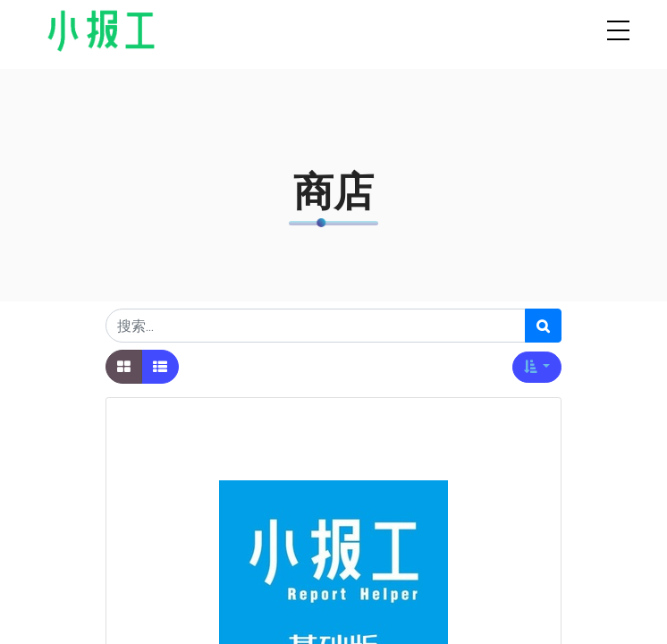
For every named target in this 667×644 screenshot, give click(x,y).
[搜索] (543, 326)
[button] (537, 367)
